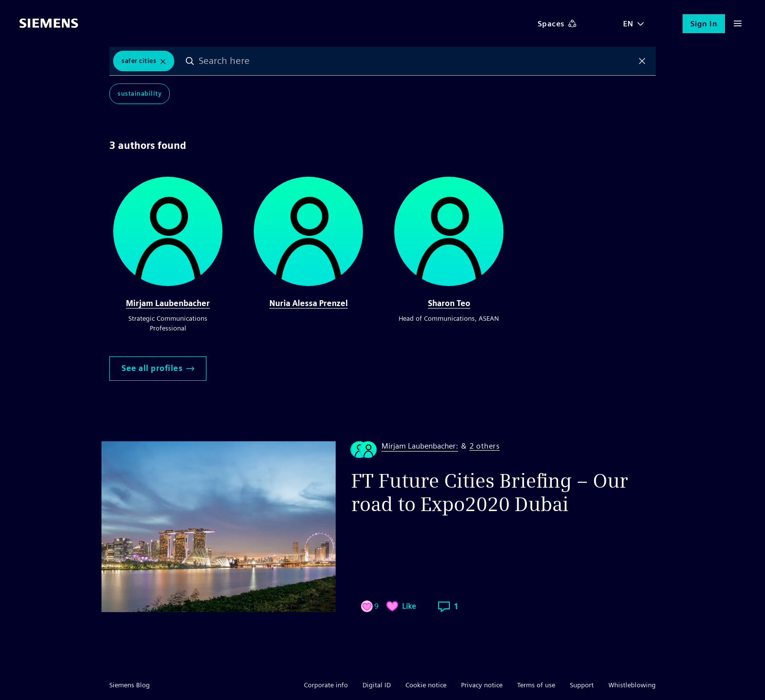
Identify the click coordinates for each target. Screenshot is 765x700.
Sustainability (140, 93)
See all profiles (158, 368)
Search (190, 61)
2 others (484, 446)
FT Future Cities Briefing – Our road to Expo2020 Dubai (490, 493)
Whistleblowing (632, 685)
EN (628, 24)
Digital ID (377, 685)
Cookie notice (426, 685)
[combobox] (416, 61)
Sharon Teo (449, 303)
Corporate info (326, 685)
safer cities (139, 61)
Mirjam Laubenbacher (168, 303)
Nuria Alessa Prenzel (309, 303)
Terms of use (536, 685)
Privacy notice (482, 685)
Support (582, 685)
